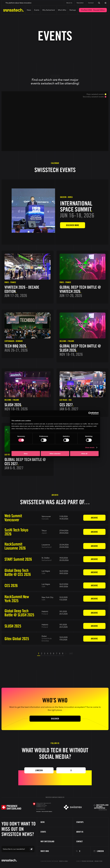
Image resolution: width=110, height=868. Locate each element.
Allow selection (55, 453)
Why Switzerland (49, 10)
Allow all (84, 453)
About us (80, 832)
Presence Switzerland (88, 861)
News (29, 10)
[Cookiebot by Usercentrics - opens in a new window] (90, 413)
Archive (94, 518)
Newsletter (80, 3)
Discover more (73, 225)
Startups (73, 10)
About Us (69, 3)
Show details (90, 448)
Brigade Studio (99, 861)
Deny (26, 453)
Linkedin (39, 770)
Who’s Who (62, 10)
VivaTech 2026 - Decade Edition (93, 10)
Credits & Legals (64, 861)
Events (37, 10)
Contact (91, 3)
